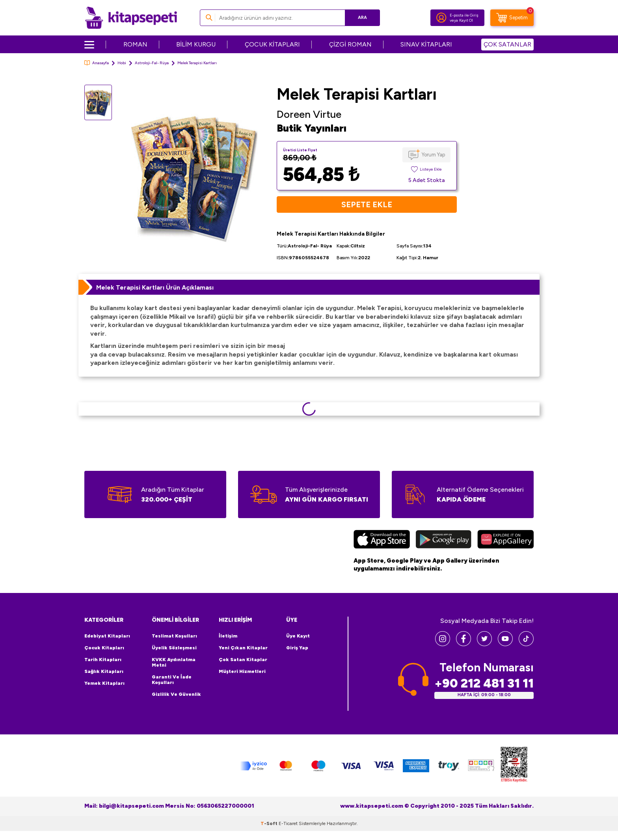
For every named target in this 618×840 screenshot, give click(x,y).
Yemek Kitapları (104, 683)
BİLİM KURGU (196, 44)
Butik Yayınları (312, 128)
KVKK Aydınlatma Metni (174, 662)
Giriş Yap (297, 648)
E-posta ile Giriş (464, 15)
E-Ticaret (288, 823)
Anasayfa (97, 63)
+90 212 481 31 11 (484, 683)
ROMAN (135, 44)
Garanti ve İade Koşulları (172, 680)
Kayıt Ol (466, 20)
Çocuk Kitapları (104, 648)
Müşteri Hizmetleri (242, 671)
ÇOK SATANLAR (507, 44)
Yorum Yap (433, 155)
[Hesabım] (441, 18)
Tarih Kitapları (103, 660)
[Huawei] (505, 540)
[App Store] (382, 540)
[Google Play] (444, 540)
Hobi (122, 63)
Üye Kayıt (298, 636)
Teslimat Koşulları (174, 636)
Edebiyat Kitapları (107, 636)
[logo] (131, 18)
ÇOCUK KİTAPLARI (272, 44)
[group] (194, 176)
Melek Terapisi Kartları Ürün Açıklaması (155, 287)
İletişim (228, 636)
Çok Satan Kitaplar (243, 660)
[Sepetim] (512, 18)
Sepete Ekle (367, 204)
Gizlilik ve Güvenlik (176, 694)
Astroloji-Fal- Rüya (152, 63)
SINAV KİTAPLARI (426, 44)
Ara (362, 18)
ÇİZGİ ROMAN (350, 44)
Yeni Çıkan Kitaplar (243, 648)
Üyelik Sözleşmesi (174, 648)
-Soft (270, 823)
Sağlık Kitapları (104, 671)
